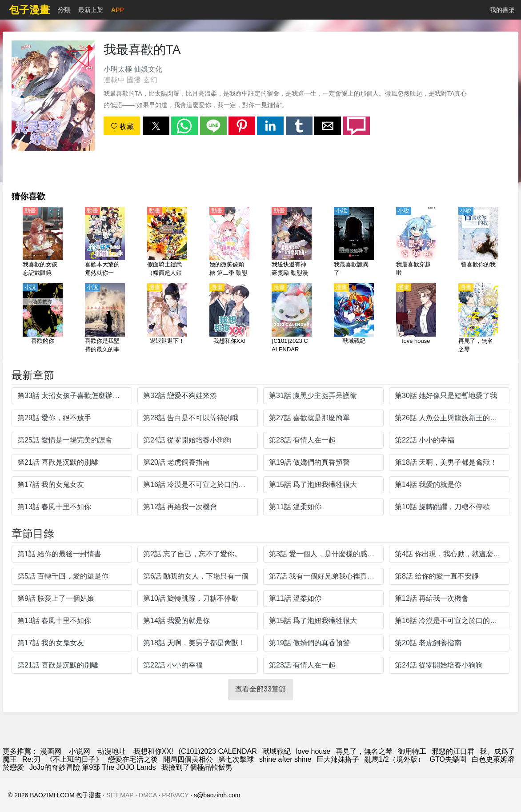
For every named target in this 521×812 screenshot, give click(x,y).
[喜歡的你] (43, 319)
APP (118, 10)
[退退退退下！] (167, 319)
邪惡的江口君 (453, 751)
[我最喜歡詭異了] (354, 242)
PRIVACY (175, 795)
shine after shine (285, 759)
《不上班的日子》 (74, 759)
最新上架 (91, 10)
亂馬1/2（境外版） (394, 759)
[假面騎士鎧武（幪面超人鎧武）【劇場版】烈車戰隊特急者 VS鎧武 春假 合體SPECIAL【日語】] (167, 242)
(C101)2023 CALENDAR (218, 751)
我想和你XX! (153, 751)
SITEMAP (120, 795)
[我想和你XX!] (229, 319)
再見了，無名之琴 (364, 751)
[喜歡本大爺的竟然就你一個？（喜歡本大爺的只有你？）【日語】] (105, 242)
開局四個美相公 (188, 759)
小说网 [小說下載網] (80, 751)
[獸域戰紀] (354, 319)
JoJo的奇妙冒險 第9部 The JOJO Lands (93, 767)
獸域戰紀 (277, 751)
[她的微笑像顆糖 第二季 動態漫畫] (229, 242)
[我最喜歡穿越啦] (416, 242)
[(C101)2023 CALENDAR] (292, 319)
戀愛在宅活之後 (133, 759)
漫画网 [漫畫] (51, 751)
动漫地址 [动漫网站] (112, 751)
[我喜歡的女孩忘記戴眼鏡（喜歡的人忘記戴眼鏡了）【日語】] (43, 242)
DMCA (148, 795)
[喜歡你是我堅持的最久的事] (105, 319)
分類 (64, 10)
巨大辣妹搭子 (338, 759)
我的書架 (502, 10)
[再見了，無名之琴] (478, 319)
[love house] (416, 319)
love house (313, 751)
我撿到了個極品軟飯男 (197, 767)
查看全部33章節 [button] (260, 689)
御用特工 (412, 751)
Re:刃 (31, 759)
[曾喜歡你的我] (478, 242)
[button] (156, 126)
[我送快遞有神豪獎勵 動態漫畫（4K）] (292, 242)
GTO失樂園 (448, 759)
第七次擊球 (236, 759)
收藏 (122, 127)
